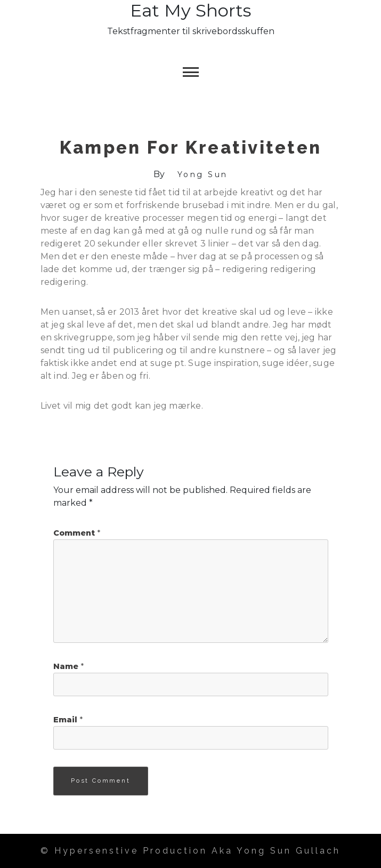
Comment (77, 533)
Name (68, 666)
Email (68, 720)
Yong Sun (203, 174)
